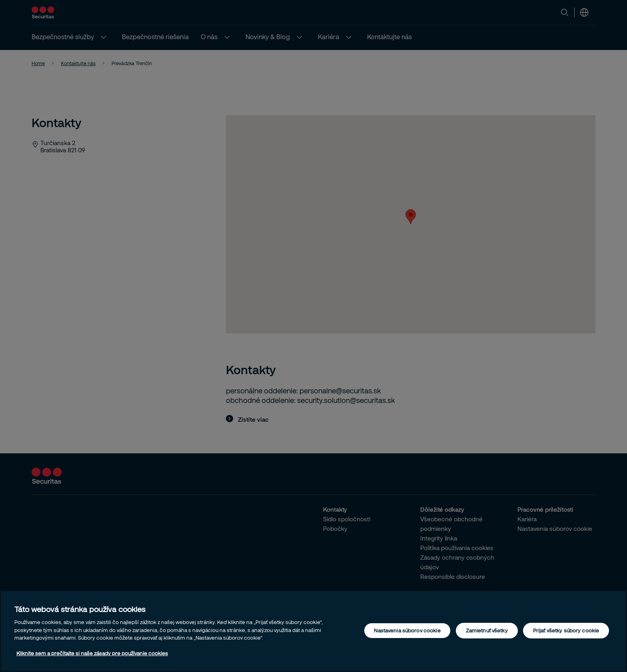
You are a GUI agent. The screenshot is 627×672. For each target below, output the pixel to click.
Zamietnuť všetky (487, 630)
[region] (313, 631)
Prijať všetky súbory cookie (566, 630)
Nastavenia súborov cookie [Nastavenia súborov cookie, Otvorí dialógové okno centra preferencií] (407, 630)
